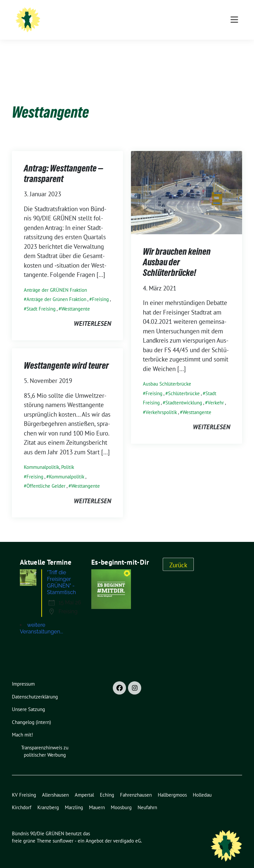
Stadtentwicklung (184, 392)
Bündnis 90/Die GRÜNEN (107, 14)
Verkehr (216, 392)
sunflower (63, 830)
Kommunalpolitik (42, 457)
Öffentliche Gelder (46, 476)
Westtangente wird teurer (66, 355)
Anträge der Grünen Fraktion (56, 289)
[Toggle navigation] (234, 47)
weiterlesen (92, 313)
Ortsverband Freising (100, 23)
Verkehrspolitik (161, 402)
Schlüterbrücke (184, 383)
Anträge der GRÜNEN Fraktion (55, 280)
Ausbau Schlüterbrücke (167, 374)
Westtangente (76, 299)
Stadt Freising (41, 299)
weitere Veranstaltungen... (42, 618)
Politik (68, 457)
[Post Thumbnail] (187, 181)
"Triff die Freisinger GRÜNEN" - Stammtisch (62, 572)
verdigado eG (127, 830)
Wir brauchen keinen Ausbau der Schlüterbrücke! (177, 252)
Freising (100, 289)
